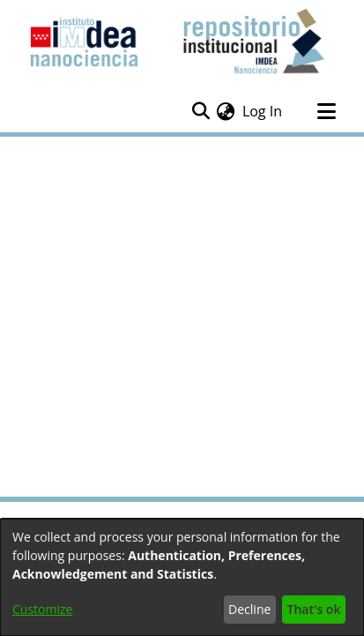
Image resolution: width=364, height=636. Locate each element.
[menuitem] (226, 111)
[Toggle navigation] (326, 111)
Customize (42, 609)
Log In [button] (263, 111)
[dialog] (182, 577)
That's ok (314, 609)
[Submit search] (201, 111)
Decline (249, 609)
